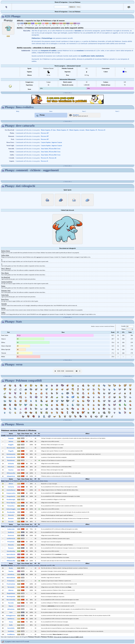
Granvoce (11, 535)
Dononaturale (11, 457)
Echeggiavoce (11, 616)
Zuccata (11, 522)
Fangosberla (11, 496)
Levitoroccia (11, 539)
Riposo (11, 606)
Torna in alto (68, 93)
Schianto (11, 464)
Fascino (11, 470)
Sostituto (11, 631)
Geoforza (11, 532)
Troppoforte (11, 558)
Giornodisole (11, 578)
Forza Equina (11, 503)
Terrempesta (11, 597)
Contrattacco (11, 490)
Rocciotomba (11, 600)
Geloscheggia (11, 509)
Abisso (11, 484)
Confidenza (11, 634)
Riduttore (11, 467)
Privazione (11, 542)
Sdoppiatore (11, 476)
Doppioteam (11, 593)
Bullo (11, 625)
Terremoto (11, 587)
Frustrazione (11, 584)
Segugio (11, 438)
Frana (11, 622)
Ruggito (11, 445)
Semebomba (11, 551)
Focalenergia (11, 500)
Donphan (74, 115)
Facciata (11, 603)
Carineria (11, 487)
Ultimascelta (11, 473)
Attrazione (11, 609)
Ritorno (11, 590)
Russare (11, 518)
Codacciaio (11, 529)
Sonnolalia (11, 628)
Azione (11, 442)
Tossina (11, 571)
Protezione (11, 581)
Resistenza (11, 460)
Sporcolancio (11, 554)
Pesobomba (11, 512)
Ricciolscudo (11, 448)
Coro (11, 612)
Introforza (11, 575)
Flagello (11, 451)
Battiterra (11, 619)
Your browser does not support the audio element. (67, 371)
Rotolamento (11, 454)
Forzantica (11, 506)
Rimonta (11, 515)
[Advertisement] (67, 99)
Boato (11, 568)
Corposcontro (11, 493)
